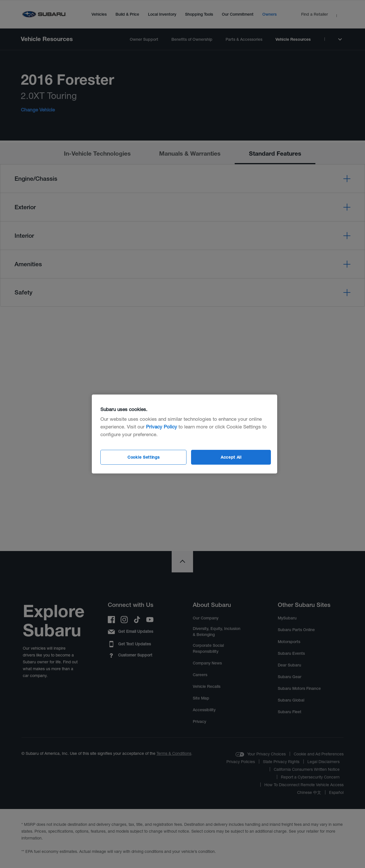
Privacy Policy (162, 427)
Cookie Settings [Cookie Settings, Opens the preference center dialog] (144, 457)
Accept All (231, 457)
